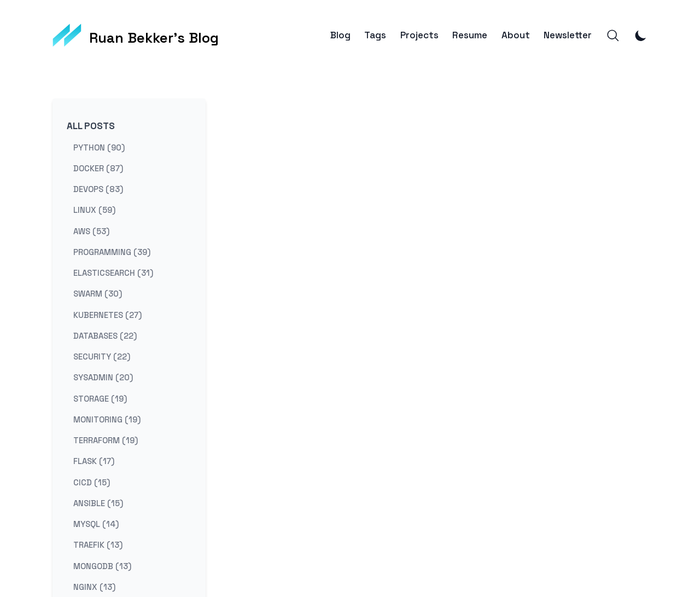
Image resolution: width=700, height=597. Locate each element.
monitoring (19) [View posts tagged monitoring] (107, 419)
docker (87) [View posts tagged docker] (98, 168)
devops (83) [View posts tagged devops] (98, 189)
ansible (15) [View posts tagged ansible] (98, 503)
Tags (375, 35)
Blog (340, 35)
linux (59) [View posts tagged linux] (94, 210)
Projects (419, 35)
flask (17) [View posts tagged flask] (94, 461)
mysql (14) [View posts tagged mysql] (96, 524)
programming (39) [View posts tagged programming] (112, 251)
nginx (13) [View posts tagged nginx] (94, 586)
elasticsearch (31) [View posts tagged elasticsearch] (113, 273)
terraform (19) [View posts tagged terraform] (106, 440)
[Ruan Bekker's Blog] (136, 36)
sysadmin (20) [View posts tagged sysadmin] (103, 377)
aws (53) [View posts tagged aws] (91, 231)
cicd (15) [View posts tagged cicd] (92, 482)
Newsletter (568, 35)
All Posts (91, 126)
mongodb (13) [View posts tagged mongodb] (102, 566)
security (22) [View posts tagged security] (102, 357)
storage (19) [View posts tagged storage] (100, 398)
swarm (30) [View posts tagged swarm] (98, 294)
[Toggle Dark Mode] (641, 36)
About (516, 35)
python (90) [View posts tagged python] (99, 147)
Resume (470, 35)
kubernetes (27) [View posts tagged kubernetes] (107, 314)
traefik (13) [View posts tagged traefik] (98, 545)
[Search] (613, 36)
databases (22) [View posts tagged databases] (105, 335)
